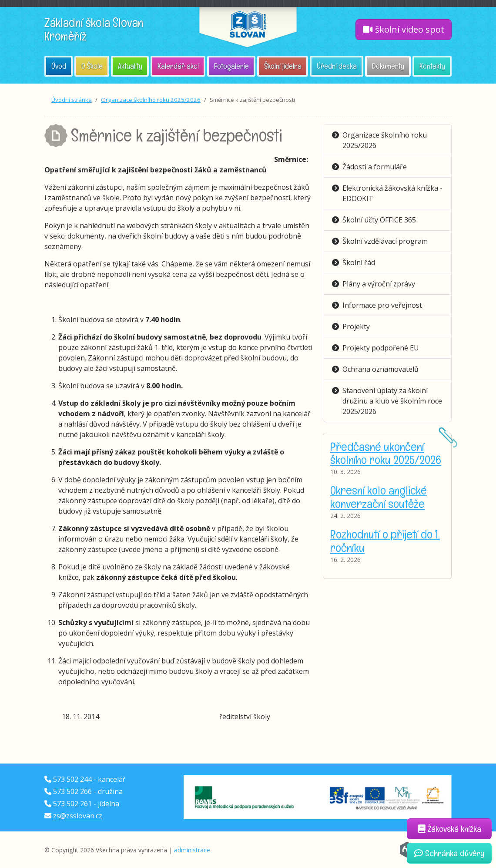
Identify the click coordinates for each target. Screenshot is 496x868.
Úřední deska (337, 66)
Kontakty (432, 66)
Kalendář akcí (178, 66)
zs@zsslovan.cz (78, 816)
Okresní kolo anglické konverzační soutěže (379, 497)
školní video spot (404, 29)
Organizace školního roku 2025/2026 (151, 100)
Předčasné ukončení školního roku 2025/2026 (386, 453)
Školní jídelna (283, 66)
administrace (192, 850)
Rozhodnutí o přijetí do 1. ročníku (385, 541)
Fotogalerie (231, 66)
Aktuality (130, 66)
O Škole (92, 66)
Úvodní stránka (72, 100)
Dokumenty (388, 66)
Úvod (59, 66)
